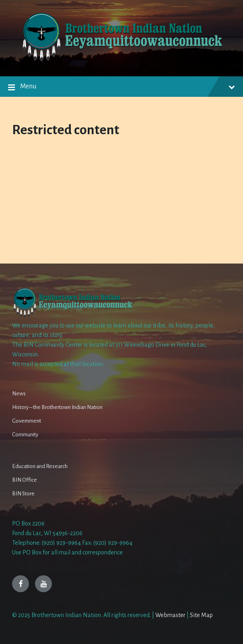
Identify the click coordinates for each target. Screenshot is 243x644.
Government (27, 421)
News (19, 394)
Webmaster (170, 615)
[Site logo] (121, 61)
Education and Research (40, 466)
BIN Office (25, 480)
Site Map (201, 615)
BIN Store (23, 494)
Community (25, 434)
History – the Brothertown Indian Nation (57, 407)
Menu (121, 88)
